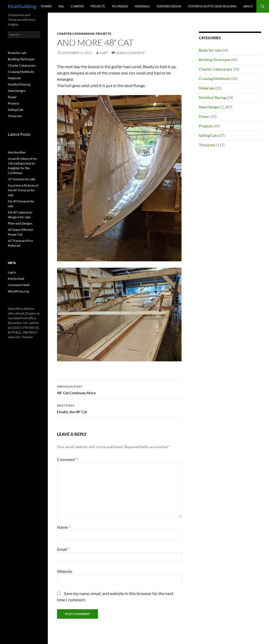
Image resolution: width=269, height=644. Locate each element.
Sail (61, 6)
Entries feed (16, 279)
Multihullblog (22, 6)
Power (46, 6)
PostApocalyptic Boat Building (212, 6)
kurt (104, 53)
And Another (17, 152)
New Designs (209, 107)
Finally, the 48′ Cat (119, 408)
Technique (120, 6)
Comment (67, 459)
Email (63, 549)
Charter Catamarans (76, 34)
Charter (77, 6)
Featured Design (169, 6)
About (248, 6)
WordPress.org (18, 291)
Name (64, 527)
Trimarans (207, 145)
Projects (98, 6)
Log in (12, 272)
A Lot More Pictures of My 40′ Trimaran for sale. (23, 190)
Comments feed (19, 285)
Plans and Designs (20, 223)
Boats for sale (210, 50)
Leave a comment (130, 53)
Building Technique (214, 60)
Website (65, 571)
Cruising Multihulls (215, 79)
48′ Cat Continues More (119, 389)
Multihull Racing (212, 98)
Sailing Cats (208, 135)
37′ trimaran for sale (22, 179)
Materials (142, 6)
